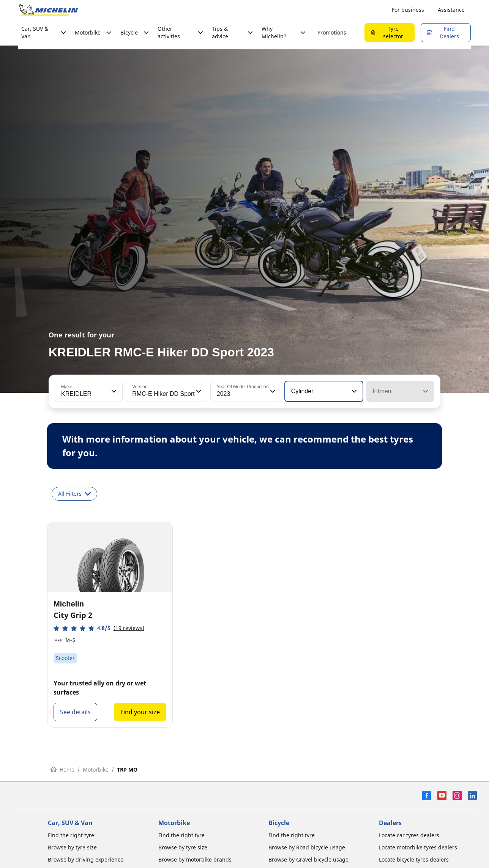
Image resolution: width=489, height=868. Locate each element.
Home (62, 770)
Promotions (332, 32)
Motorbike (96, 770)
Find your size (140, 712)
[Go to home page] (49, 10)
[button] (113, 391)
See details (75, 712)
